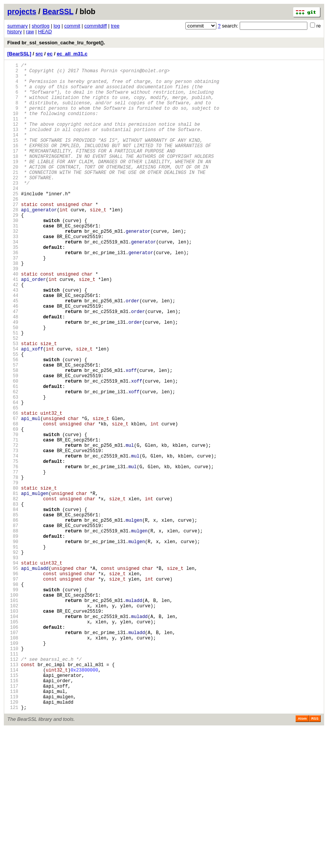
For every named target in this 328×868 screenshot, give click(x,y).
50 (13, 385)
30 (13, 255)
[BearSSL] (19, 54)
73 (13, 534)
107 (13, 755)
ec (50, 54)
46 (13, 359)
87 (13, 625)
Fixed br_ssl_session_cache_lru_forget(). (56, 43)
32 (13, 268)
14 (13, 151)
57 (13, 430)
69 (13, 508)
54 (13, 411)
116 (13, 814)
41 (13, 326)
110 (13, 775)
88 (13, 632)
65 (13, 482)
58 (13, 437)
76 (13, 554)
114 (13, 801)
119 (13, 833)
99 (13, 703)
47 (13, 365)
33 (13, 274)
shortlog (41, 26)
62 (13, 463)
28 (13, 242)
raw (30, 32)
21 (13, 196)
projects (22, 11)
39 (13, 313)
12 (13, 138)
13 (13, 144)
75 (13, 547)
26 (13, 229)
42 (13, 333)
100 (13, 710)
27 (13, 235)
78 (13, 567)
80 (13, 580)
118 (13, 827)
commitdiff (95, 26)
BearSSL (58, 11)
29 (13, 248)
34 (13, 281)
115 (13, 807)
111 (13, 781)
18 (13, 177)
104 (13, 736)
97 (13, 690)
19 (13, 183)
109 (13, 768)
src (39, 54)
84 (13, 606)
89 (13, 638)
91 (13, 651)
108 (13, 762)
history (15, 32)
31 (13, 261)
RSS (315, 857)
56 (13, 424)
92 (13, 658)
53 (13, 404)
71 (13, 521)
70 (13, 515)
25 (13, 222)
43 (13, 339)
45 (13, 352)
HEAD (45, 32)
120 (13, 840)
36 (13, 294)
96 (13, 684)
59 (13, 443)
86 (13, 619)
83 (13, 599)
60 (13, 450)
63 (13, 469)
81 (13, 586)
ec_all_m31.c (72, 54)
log (57, 26)
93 (13, 664)
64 (13, 476)
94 (13, 671)
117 (13, 820)
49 (13, 378)
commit (72, 26)
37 (13, 300)
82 (13, 593)
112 (13, 788)
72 (13, 528)
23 (13, 209)
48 (13, 372)
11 (13, 131)
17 (13, 170)
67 (13, 495)
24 (13, 216)
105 (13, 742)
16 (13, 164)
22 (13, 203)
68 (13, 502)
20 (13, 190)
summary (17, 26)
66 (13, 489)
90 (13, 645)
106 (13, 749)
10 (13, 125)
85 (13, 612)
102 (13, 723)
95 (13, 677)
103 (13, 729)
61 (13, 456)
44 (13, 346)
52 (13, 398)
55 (13, 417)
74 (13, 541)
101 (13, 716)
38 (13, 307)
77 (13, 560)
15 (13, 157)
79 (13, 573)
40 (13, 320)
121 (13, 846)
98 (13, 697)
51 (13, 391)
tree (115, 26)
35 (13, 287)
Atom (302, 857)
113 (13, 794)
